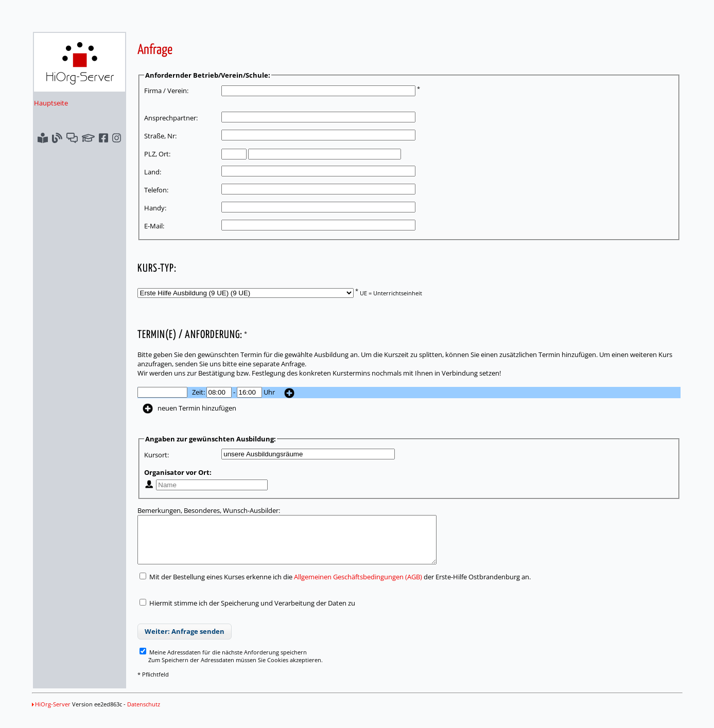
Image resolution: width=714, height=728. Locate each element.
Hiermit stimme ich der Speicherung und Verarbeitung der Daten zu (252, 612)
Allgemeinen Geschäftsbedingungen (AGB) (358, 586)
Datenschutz (144, 713)
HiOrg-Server (51, 713)
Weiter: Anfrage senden (185, 641)
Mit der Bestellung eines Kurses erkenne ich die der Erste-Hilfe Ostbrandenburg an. (335, 586)
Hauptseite (51, 103)
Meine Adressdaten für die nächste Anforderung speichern (223, 661)
